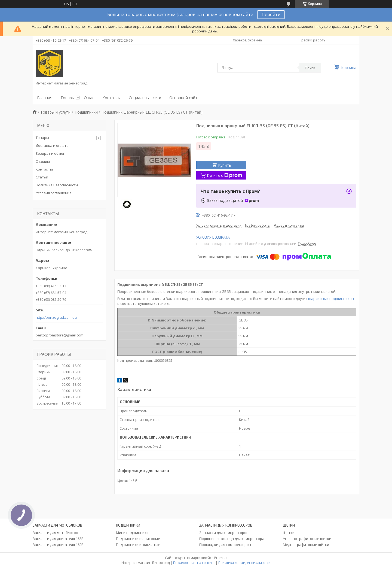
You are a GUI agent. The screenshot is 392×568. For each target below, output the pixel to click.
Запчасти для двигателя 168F (58, 539)
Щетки (289, 533)
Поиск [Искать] (310, 68)
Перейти (271, 14)
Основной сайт (183, 98)
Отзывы (43, 161)
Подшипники (86, 112)
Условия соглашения (53, 193)
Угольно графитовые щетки (307, 539)
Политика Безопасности (57, 185)
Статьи (42, 177)
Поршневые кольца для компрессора (232, 539)
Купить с (224, 175)
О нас (89, 98)
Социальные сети (145, 98)
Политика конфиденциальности (244, 563)
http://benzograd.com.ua (56, 318)
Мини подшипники (132, 533)
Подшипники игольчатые (138, 545)
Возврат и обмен (50, 153)
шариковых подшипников (331, 299)
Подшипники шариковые (138, 539)
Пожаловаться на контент (194, 563)
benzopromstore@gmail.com (59, 335)
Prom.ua (221, 558)
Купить (225, 165)
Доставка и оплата (52, 145)
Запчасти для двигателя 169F (58, 545)
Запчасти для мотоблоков (55, 533)
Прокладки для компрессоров (225, 545)
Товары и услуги (55, 112)
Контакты (111, 98)
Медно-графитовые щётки (306, 545)
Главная (45, 98)
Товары (68, 98)
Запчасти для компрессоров (224, 533)
